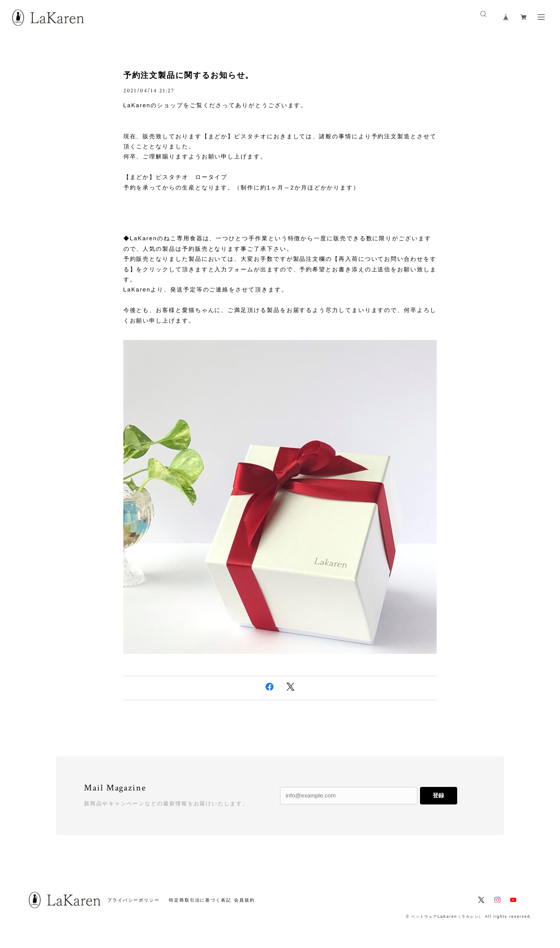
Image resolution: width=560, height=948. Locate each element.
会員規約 (245, 900)
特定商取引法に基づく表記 (200, 900)
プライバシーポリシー (133, 900)
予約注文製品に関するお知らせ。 (189, 75)
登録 (438, 795)
